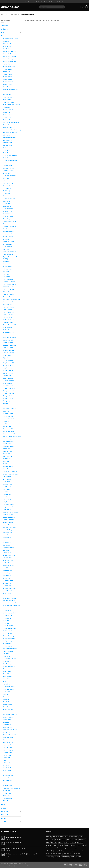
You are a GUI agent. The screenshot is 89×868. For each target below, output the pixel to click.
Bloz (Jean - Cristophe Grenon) (12, 130)
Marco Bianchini (8, 532)
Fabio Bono (6, 272)
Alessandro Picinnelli (9, 61)
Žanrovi (4, 822)
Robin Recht (7, 697)
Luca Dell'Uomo (8, 484)
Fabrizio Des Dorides (9, 287)
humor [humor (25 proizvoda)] (67, 845)
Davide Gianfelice (8, 209)
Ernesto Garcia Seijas (9, 252)
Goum (5, 406)
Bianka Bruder (7, 127)
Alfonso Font (7, 72)
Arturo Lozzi (7, 107)
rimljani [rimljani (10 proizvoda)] (82, 851)
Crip (4, 181)
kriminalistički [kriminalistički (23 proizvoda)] (55, 848)
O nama (4, 863)
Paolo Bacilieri (7, 621)
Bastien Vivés (7, 117)
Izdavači (4, 808)
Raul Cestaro (7, 661)
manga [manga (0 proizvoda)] (74, 848)
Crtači (14, 15)
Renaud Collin (7, 674)
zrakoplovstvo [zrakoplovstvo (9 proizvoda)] (65, 857)
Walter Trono (7, 783)
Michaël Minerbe (8, 578)
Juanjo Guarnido (8, 466)
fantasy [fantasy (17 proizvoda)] (60, 842)
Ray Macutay (7, 664)
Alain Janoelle (7, 44)
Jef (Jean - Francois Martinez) (12, 436)
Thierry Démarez (8, 750)
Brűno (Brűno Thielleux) (10, 138)
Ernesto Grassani (8, 254)
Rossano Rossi (7, 704)
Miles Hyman (7, 593)
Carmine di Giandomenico (11, 160)
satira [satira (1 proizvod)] (48, 854)
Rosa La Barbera (8, 702)
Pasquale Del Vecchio (9, 628)
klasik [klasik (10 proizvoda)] (48, 848)
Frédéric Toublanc (8, 320)
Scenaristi (5, 815)
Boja (3, 32)
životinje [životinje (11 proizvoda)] (78, 857)
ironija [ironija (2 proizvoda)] (78, 845)
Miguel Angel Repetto (9, 588)
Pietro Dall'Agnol (8, 651)
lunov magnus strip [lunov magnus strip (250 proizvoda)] (66, 848)
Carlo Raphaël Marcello (10, 155)
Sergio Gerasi (7, 720)
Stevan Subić (7, 745)
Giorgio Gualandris (9, 363)
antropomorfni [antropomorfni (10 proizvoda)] (73, 837)
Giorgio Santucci (8, 365)
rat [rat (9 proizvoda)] (78, 851)
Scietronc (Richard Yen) (10, 715)
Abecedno (5, 26)
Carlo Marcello (7, 153)
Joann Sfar (6, 449)
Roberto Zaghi (7, 694)
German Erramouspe (9, 335)
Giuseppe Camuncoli (9, 388)
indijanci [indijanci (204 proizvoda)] (73, 845)
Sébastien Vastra (8, 717)
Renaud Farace (8, 676)
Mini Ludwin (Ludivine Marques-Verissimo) (10, 599)
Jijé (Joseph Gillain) (9, 446)
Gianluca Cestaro (8, 348)
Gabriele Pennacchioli (9, 325)
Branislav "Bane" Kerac (10, 133)
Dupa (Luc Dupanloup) (9, 226)
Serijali (4, 818)
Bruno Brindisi (7, 140)
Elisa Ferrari (7, 229)
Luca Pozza (6, 489)
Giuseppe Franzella (9, 391)
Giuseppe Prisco (8, 398)
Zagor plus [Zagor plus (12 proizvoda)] (77, 854)
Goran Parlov (7, 403)
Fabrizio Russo (7, 292)
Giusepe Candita (8, 386)
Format (4, 805)
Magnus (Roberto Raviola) (11, 512)
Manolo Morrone (8, 522)
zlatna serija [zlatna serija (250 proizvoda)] (50, 857)
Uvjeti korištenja (13, 863)
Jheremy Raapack (8, 439)
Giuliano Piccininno (9, 381)
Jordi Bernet (7, 459)
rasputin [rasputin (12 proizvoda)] (73, 851)
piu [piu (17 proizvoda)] (55, 851)
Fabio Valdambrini (8, 279)
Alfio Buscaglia (7, 69)
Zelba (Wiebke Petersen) (10, 801)
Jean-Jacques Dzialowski (11, 434)
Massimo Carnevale (9, 555)
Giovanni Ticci (7, 376)
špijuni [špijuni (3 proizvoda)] (73, 857)
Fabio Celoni (7, 274)
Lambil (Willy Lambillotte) (10, 472)
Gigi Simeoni (7, 358)
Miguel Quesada (8, 591)
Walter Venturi (7, 786)
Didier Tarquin (7, 219)
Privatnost (23, 863)
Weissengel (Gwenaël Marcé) (12, 788)
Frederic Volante (8, 322)
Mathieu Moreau (8, 560)
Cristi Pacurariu (8, 183)
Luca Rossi (6, 492)
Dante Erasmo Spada (9, 198)
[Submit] (63, 7)
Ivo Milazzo (6, 424)
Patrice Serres (7, 633)
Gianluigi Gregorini (9, 353)
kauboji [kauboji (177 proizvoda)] (84, 845)
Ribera (5, 682)
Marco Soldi (7, 540)
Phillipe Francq (7, 646)
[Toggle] (20, 26)
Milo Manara (7, 596)
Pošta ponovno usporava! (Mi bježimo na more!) (22, 854)
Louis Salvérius (8, 477)
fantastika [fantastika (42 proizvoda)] (54, 842)
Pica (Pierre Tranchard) (10, 649)
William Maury (7, 791)
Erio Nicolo (6, 249)
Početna (5, 15)
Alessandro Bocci (8, 54)
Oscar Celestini (8, 616)
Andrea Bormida (8, 82)
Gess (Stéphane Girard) (10, 338)
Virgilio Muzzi (7, 778)
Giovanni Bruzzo (8, 371)
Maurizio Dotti (7, 568)
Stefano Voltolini (8, 742)
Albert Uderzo (7, 46)
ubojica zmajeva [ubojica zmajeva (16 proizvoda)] (68, 854)
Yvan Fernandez (8, 798)
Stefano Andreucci (9, 737)
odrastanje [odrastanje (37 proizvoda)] (49, 851)
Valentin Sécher (8, 768)
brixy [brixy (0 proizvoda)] (56, 839)
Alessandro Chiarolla (9, 56)
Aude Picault (7, 112)
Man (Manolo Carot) (9, 517)
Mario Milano (7, 553)
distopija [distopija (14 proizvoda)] (75, 839)
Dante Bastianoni (8, 196)
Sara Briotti (6, 712)
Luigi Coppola (7, 499)
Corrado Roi (7, 178)
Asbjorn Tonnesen (8, 110)
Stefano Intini (7, 740)
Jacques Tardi (7, 426)
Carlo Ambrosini (8, 148)
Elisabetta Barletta (9, 231)
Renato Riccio (7, 671)
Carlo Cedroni (7, 150)
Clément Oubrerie (8, 171)
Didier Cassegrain (8, 216)
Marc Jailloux (7, 525)
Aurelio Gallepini (8, 115)
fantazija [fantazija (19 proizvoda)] (66, 842)
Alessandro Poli (8, 64)
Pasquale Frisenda (9, 631)
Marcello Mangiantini (9, 530)
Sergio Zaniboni (8, 727)
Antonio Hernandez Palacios (11, 105)
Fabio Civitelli (7, 277)
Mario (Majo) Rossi (9, 548)
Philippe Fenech (8, 644)
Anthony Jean (7, 95)
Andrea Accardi (8, 79)
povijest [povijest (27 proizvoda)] (60, 851)
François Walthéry (9, 317)
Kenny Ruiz (6, 469)
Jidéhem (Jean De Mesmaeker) (8, 443)
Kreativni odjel (25, 866)
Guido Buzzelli (7, 411)
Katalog (24, 7)
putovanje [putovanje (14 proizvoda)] (66, 851)
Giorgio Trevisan (8, 368)
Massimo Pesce (8, 558)
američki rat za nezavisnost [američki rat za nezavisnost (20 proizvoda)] (60, 837)
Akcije (29, 7)
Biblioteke (4, 29)
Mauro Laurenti (8, 570)
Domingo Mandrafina (9, 221)
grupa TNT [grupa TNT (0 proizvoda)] (55, 845)
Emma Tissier (7, 239)
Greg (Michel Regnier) (9, 409)
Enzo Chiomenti (8, 247)
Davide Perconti (8, 211)
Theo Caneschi (7, 748)
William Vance (7, 793)
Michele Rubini (7, 586)
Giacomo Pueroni (8, 343)
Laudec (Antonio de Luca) (10, 474)
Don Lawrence (7, 224)
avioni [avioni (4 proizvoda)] (81, 837)
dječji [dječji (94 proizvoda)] (48, 842)
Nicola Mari (6, 608)
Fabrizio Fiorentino (9, 289)
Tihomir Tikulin (7, 755)
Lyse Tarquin (7, 510)
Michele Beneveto (8, 581)
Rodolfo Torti (7, 699)
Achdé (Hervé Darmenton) (11, 39)
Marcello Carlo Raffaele (10, 527)
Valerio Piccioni (8, 770)
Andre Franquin (8, 77)
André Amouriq (8, 74)
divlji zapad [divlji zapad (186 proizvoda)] (82, 839)
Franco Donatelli (8, 315)
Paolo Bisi (6, 623)
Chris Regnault (7, 163)
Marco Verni (7, 545)
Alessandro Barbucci (9, 51)
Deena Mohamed (8, 214)
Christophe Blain (8, 166)
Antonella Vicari (8, 100)
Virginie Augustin (8, 780)
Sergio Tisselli (7, 725)
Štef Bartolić (7, 732)
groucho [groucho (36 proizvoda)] (49, 845)
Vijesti (34, 7)
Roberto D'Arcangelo (9, 687)
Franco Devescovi (8, 312)
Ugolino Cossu (7, 763)
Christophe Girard (8, 168)
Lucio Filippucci (8, 497)
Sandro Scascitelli (8, 709)
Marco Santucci (8, 537)
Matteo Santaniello (9, 565)
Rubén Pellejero (8, 707)
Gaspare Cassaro (8, 332)
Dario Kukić (6, 201)
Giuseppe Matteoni (9, 393)
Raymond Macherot (9, 666)
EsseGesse (6, 261)
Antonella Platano (8, 97)
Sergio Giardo (7, 722)
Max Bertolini (7, 575)
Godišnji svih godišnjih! (13, 843)
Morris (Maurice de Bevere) (11, 603)
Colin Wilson (7, 173)
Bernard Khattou (8, 125)
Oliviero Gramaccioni (9, 613)
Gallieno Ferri (7, 330)
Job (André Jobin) (8, 451)
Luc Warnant (7, 479)
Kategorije (5, 811)
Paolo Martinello (8, 626)
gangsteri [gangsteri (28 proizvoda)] (73, 842)
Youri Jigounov (7, 796)
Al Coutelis (6, 41)
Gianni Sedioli (7, 355)
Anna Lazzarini (7, 92)
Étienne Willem (7, 267)
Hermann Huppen (8, 416)
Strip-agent (11, 866)
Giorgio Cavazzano (9, 360)
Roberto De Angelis (9, 689)
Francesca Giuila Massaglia (11, 299)
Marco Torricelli (8, 543)
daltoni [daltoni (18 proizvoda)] (69, 839)
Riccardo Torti (7, 684)
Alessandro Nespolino (9, 59)
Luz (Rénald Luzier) (9, 507)
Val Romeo (6, 765)
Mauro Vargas (7, 573)
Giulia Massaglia (8, 378)
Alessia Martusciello (9, 67)
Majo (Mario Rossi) (9, 515)
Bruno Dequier (7, 143)
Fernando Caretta (8, 294)
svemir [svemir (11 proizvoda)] (60, 854)
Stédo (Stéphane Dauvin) (10, 730)
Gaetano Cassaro (8, 327)
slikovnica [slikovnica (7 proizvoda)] (54, 854)
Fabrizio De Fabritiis (9, 282)
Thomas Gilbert (7, 753)
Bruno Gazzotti (7, 145)
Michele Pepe (7, 583)
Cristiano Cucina (8, 186)
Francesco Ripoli (8, 305)
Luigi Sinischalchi (8, 504)
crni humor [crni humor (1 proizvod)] (62, 839)
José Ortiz (6, 464)
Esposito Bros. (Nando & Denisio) (10, 258)
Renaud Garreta (8, 679)
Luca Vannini (7, 494)
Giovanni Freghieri (8, 373)
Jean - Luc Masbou (9, 431)
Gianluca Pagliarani (9, 350)
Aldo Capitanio (7, 49)
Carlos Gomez (7, 158)
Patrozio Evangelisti (9, 638)
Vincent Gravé (7, 773)
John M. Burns (7, 456)
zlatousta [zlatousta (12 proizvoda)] (57, 857)
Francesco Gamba (8, 302)
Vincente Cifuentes (9, 775)
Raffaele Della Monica (10, 659)
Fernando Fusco (8, 297)
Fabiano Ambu (7, 269)
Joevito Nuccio (7, 454)
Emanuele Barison (8, 234)
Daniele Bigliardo (8, 191)
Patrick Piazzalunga (9, 636)
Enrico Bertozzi (7, 244)
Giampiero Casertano (9, 345)
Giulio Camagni (7, 383)
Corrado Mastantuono (10, 176)
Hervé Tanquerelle (8, 419)
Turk (4, 760)
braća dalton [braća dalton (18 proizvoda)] (50, 839)
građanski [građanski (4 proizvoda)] (80, 842)
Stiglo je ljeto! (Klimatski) (14, 837)
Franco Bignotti (7, 310)
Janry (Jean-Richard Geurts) (12, 429)
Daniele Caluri (7, 193)
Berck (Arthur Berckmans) (11, 122)
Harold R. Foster (8, 414)
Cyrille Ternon (7, 188)
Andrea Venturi (8, 84)
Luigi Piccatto (7, 502)
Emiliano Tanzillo (8, 237)
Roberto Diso (7, 692)
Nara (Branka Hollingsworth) (11, 605)
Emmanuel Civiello (8, 242)
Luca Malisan (7, 487)
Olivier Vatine (7, 610)
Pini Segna (6, 654)
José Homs (6, 461)
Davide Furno (7, 206)
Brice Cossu (7, 135)
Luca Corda (6, 482)
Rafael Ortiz (6, 656)
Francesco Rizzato (8, 307)
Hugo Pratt (6, 421)
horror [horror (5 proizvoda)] (61, 845)
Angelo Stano (7, 87)
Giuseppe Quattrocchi (9, 401)
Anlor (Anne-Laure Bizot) (10, 89)
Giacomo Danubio (8, 340)
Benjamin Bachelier (9, 120)
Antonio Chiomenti (8, 102)
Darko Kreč (6, 204)
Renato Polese (7, 669)
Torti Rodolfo (7, 758)
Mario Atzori (7, 550)
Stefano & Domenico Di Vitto (11, 735)
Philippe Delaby (7, 641)
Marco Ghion (7, 535)
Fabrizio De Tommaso (9, 284)
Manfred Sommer (8, 520)
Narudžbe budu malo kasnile (15, 848)
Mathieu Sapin (7, 563)
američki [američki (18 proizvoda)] (49, 837)
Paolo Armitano (8, 618)
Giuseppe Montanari (9, 396)
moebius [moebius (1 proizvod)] (80, 848)
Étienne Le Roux (8, 264)
